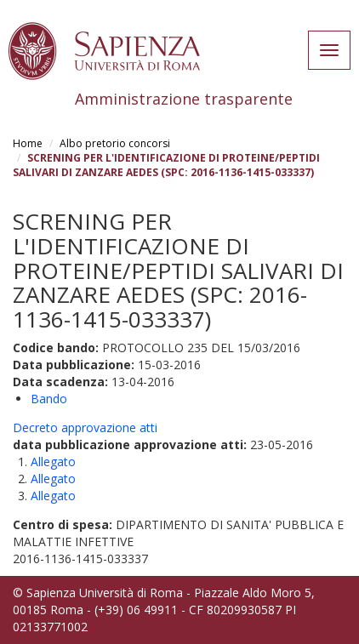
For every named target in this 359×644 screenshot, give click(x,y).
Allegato (53, 462)
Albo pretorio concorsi (115, 143)
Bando (49, 399)
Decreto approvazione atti (85, 427)
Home (28, 143)
